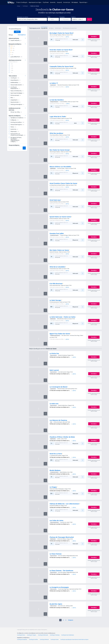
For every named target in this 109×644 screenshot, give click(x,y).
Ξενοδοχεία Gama (54, 639)
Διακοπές (53, 2)
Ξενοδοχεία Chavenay (55, 635)
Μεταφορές (75, 2)
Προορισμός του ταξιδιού (23, 17)
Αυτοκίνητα (67, 2)
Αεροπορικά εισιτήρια (35, 2)
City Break (46, 2)
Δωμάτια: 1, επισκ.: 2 (77, 19)
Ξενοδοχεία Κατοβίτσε (22, 639)
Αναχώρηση (62, 17)
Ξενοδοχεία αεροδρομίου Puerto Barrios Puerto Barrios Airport (74, 639)
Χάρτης (17, 32)
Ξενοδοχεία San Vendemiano (68, 635)
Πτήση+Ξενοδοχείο (22, 2)
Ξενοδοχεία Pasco (21, 635)
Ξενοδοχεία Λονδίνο (33, 639)
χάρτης (67, 37)
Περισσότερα (83, 2)
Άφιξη (49, 17)
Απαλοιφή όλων (22, 35)
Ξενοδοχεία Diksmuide (43, 635)
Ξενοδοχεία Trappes (32, 635)
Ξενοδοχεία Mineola (44, 639)
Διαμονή (59, 2)
